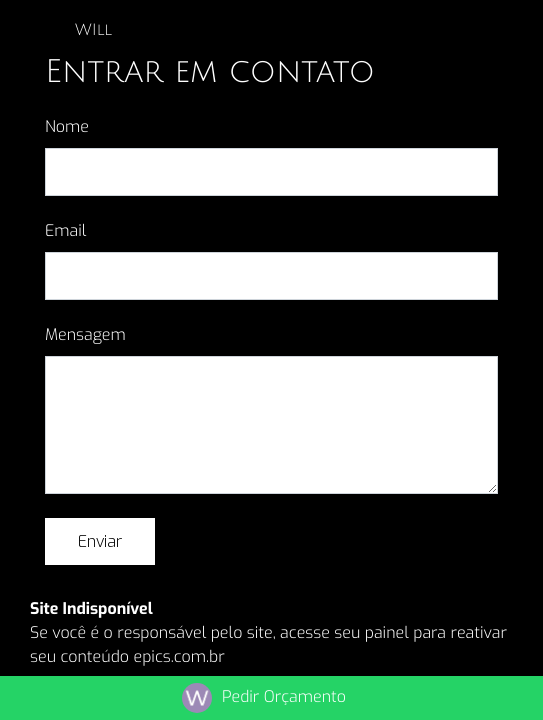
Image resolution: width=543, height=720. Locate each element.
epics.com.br (178, 657)
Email (65, 231)
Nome (67, 127)
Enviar (100, 541)
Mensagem (85, 335)
